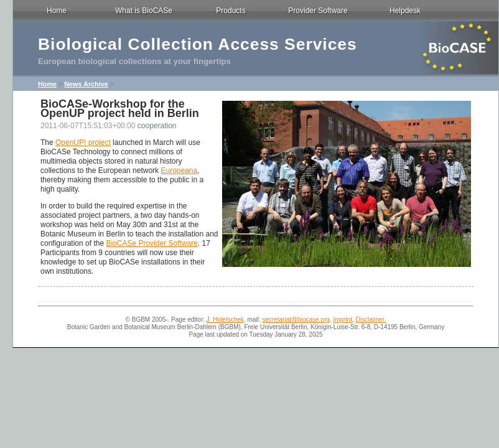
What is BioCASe (144, 11)
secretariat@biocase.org (296, 320)
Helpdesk (405, 11)
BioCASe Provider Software (152, 243)
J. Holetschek (225, 320)
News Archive (86, 84)
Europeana (179, 170)
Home (57, 11)
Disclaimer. (371, 320)
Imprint (343, 320)
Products (231, 11)
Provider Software (318, 11)
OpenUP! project (83, 142)
